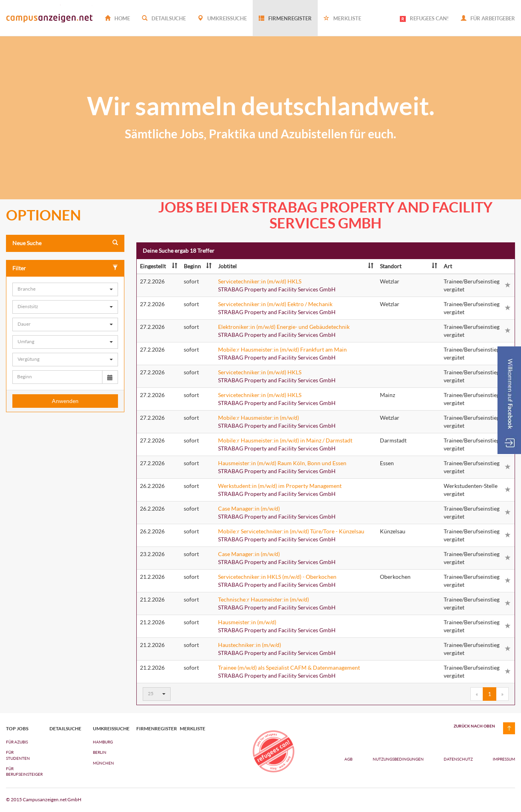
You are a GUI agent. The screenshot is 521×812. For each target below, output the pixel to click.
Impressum (504, 759)
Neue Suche (65, 243)
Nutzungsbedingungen (399, 759)
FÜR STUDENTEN (18, 755)
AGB (348, 759)
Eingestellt (159, 266)
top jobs (17, 729)
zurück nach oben (474, 726)
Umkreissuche (222, 18)
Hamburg (103, 742)
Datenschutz (459, 759)
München (103, 763)
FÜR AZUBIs (17, 742)
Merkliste (342, 18)
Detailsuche (164, 18)
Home (117, 18)
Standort (409, 266)
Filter (65, 268)
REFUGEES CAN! (424, 19)
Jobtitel (296, 266)
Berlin (100, 752)
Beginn (198, 266)
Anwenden (65, 401)
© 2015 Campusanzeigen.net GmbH (44, 799)
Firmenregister (285, 18)
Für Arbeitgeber (488, 18)
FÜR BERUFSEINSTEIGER (22, 771)
